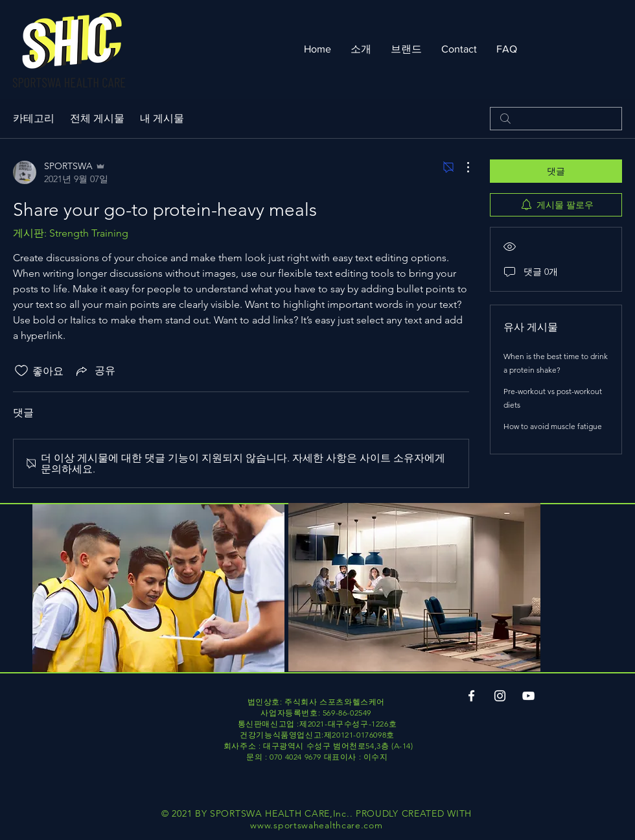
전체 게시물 (97, 118)
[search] (556, 119)
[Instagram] (500, 696)
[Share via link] (95, 371)
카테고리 (34, 118)
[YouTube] (528, 696)
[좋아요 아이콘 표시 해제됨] (21, 371)
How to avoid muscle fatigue (553, 426)
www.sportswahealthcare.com (316, 825)
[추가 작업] (461, 167)
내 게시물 (162, 118)
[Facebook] (471, 696)
